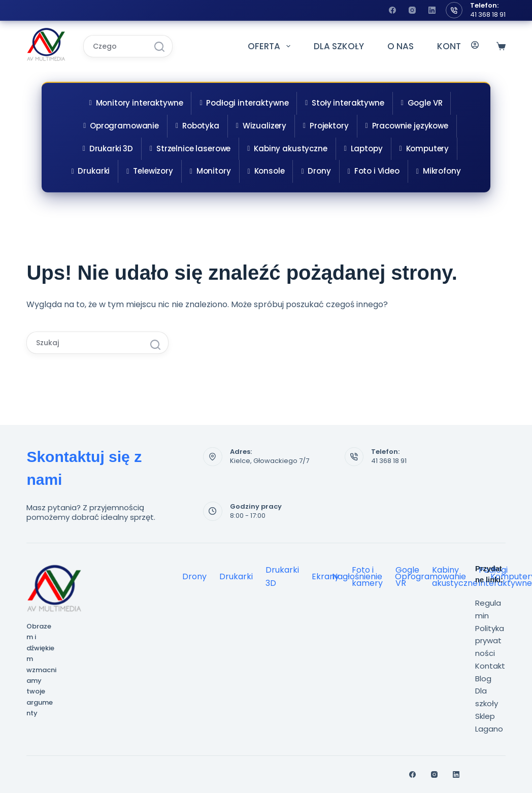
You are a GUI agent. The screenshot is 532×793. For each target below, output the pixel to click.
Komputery (424, 148)
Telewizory (149, 171)
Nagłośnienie (357, 576)
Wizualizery (261, 126)
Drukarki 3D (108, 148)
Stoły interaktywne (344, 103)
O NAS (401, 46)
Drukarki (91, 171)
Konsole (266, 171)
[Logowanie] (475, 46)
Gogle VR (422, 103)
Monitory (210, 171)
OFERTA (271, 46)
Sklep (485, 716)
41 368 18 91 (488, 14)
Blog (483, 679)
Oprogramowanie (121, 126)
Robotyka (197, 126)
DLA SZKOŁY (339, 46)
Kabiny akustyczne (287, 148)
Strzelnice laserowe (190, 148)
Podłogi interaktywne (244, 103)
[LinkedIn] (432, 10)
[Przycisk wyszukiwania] (159, 46)
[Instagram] (412, 10)
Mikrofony (439, 171)
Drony (316, 171)
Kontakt (490, 666)
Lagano (489, 729)
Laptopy (363, 148)
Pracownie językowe (407, 126)
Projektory (326, 126)
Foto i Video (374, 171)
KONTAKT (457, 46)
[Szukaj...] (115, 46)
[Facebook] (392, 10)
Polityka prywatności (490, 641)
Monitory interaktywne (136, 103)
